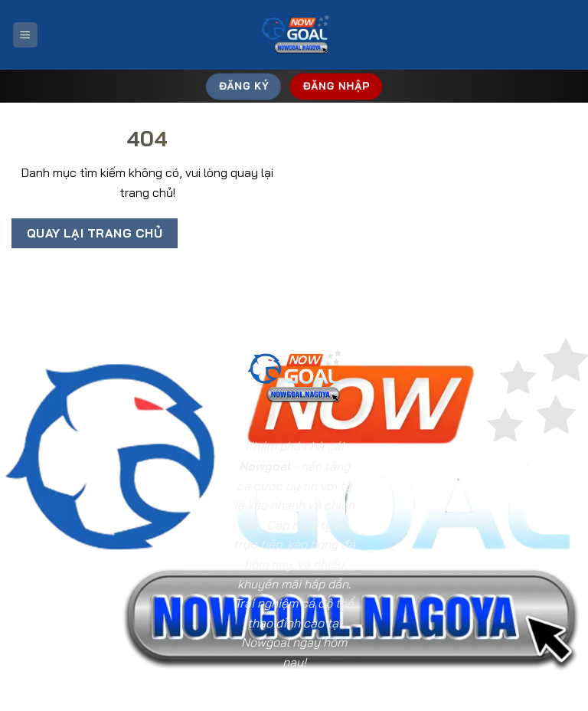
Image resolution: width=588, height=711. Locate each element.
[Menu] (25, 35)
